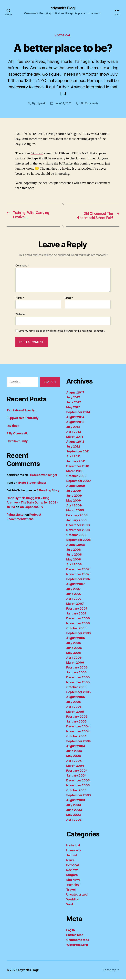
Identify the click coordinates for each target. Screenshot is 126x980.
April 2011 (73, 457)
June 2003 (74, 811)
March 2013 (75, 437)
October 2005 (76, 688)
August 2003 (76, 801)
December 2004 (78, 727)
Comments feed (78, 941)
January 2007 (76, 614)
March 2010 (75, 472)
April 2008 (74, 565)
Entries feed (75, 936)
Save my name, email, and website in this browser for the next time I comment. (62, 332)
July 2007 (73, 590)
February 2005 (77, 717)
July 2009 (74, 491)
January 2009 (76, 521)
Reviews (72, 871)
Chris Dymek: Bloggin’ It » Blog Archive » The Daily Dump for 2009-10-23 (32, 503)
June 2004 (74, 752)
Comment (22, 266)
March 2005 (75, 712)
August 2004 (76, 747)
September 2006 (79, 634)
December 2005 (78, 678)
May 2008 (74, 560)
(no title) (13, 426)
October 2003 (76, 791)
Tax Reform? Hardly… (22, 411)
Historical (63, 36)
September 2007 (78, 580)
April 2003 (74, 820)
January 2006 (76, 673)
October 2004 (76, 737)
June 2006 (74, 649)
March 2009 (75, 511)
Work (70, 905)
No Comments (90, 104)
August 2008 (76, 545)
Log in (70, 931)
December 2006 (78, 619)
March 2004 (75, 766)
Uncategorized (77, 895)
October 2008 (76, 536)
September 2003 (79, 796)
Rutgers (72, 876)
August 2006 (76, 639)
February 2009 (77, 516)
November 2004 (78, 732)
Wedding (73, 900)
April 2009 (74, 506)
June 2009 (74, 496)
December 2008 (78, 526)
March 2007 (75, 604)
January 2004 (76, 776)
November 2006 (78, 624)
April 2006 (74, 658)
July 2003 (74, 806)
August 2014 (75, 418)
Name (20, 299)
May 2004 (74, 757)
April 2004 (74, 762)
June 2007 (74, 595)
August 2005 (76, 698)
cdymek (40, 104)
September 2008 (79, 541)
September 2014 (78, 413)
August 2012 (75, 442)
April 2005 (74, 708)
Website (20, 315)
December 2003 (78, 781)
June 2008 (74, 555)
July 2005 (74, 703)
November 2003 (78, 786)
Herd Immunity (17, 442)
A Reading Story (48, 491)
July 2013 (73, 428)
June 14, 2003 (63, 104)
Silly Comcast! (17, 434)
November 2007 (78, 575)
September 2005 (79, 693)
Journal (72, 856)
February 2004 (77, 771)
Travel (71, 890)
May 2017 (73, 408)
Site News (73, 881)
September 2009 (79, 482)
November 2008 (78, 531)
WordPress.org (77, 946)
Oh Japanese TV (32, 508)
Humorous (74, 851)
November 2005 (78, 683)
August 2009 (76, 487)
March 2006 (75, 663)
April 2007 (74, 600)
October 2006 (76, 629)
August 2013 (75, 423)
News (70, 861)
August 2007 (76, 585)
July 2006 (74, 644)
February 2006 (77, 668)
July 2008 (74, 550)
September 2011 (78, 452)
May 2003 (74, 816)
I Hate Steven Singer (43, 476)
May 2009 (74, 501)
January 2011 (76, 462)
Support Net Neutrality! (23, 419)
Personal (73, 866)
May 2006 (74, 654)
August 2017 (75, 393)
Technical (73, 885)
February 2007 (77, 609)
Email (69, 299)
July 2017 (73, 398)
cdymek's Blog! (63, 8)
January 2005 (76, 722)
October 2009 (76, 477)
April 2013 (74, 433)
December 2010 (78, 467)
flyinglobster (16, 515)
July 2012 (73, 447)
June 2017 (74, 403)
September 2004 (79, 742)
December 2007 (78, 570)
